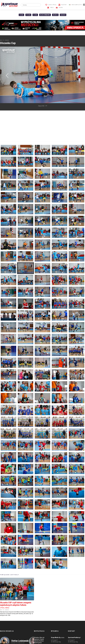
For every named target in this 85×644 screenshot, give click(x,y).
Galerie (59, 7)
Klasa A (55, 15)
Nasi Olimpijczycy (75, 5)
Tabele (50, 7)
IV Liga (28, 15)
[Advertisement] (36, 126)
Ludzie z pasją (51, 5)
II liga (21, 15)
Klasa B (63, 15)
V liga (35, 15)
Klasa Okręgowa (45, 15)
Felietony (62, 5)
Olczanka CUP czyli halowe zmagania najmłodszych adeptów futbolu (17, 605)
